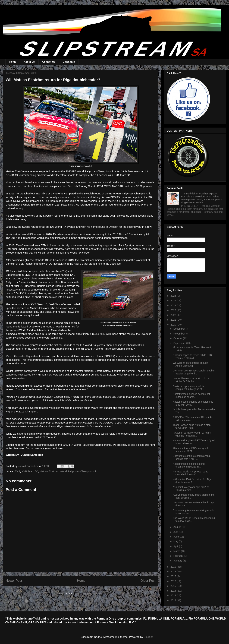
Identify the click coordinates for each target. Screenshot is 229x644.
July (176, 532)
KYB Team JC (30, 471)
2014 (174, 591)
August (178, 527)
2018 (174, 572)
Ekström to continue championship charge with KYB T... (192, 457)
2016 (174, 581)
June (176, 537)
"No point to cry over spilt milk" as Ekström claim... (191, 489)
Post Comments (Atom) (89, 593)
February (179, 556)
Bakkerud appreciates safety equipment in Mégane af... (188, 388)
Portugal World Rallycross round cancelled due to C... (191, 473)
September (180, 343)
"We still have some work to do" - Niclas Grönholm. (191, 380)
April (176, 546)
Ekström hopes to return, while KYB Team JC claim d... (192, 357)
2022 (174, 315)
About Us (29, 62)
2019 (174, 567)
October (178, 338)
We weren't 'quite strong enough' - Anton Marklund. (191, 364)
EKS (18, 471)
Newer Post (14, 581)
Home (13, 62)
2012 (174, 600)
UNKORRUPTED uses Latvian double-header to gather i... (194, 372)
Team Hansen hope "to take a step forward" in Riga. (192, 426)
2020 (174, 325)
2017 (174, 576)
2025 (174, 301)
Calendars (69, 62)
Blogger (148, 637)
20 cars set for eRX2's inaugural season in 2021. (190, 450)
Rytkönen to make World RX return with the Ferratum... (192, 434)
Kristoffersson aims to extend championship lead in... (189, 465)
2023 (174, 310)
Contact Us (49, 62)
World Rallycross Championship (79, 471)
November (179, 334)
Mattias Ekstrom (49, 471)
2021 (174, 320)
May (176, 541)
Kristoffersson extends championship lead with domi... (193, 403)
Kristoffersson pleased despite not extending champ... (191, 395)
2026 (174, 296)
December (179, 329)
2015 (174, 586)
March (177, 551)
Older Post (148, 581)
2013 (174, 595)
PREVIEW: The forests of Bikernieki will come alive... (192, 419)
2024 (174, 305)
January (178, 561)
